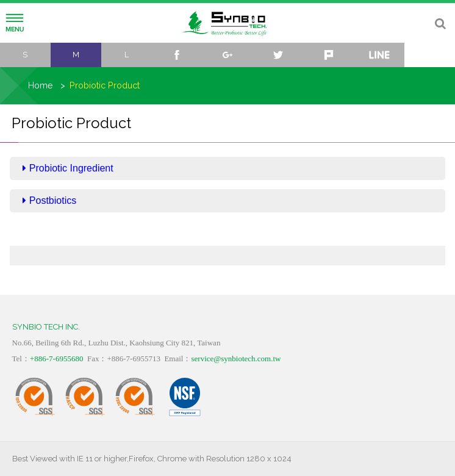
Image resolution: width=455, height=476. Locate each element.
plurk (328, 55)
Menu (15, 23)
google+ (228, 55)
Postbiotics (49, 200)
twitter (278, 55)
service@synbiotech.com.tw (236, 359)
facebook (177, 55)
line (379, 55)
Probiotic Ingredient (68, 168)
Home (41, 85)
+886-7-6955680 (57, 359)
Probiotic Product (105, 85)
